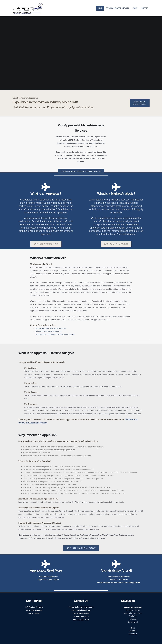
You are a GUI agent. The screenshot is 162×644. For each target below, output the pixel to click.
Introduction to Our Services (140, 103)
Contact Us (133, 634)
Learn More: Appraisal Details (46, 244)
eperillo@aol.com (84, 610)
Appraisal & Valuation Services (117, 8)
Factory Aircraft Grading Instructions (50, 328)
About (135, 8)
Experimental (133, 622)
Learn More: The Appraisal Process (81, 548)
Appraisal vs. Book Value (48, 580)
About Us (133, 631)
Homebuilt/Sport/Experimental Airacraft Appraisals (119, 583)
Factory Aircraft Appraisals (119, 577)
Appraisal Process (133, 610)
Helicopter (133, 619)
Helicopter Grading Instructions (48, 331)
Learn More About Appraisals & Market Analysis (81, 171)
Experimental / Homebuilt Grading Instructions (55, 334)
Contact (145, 8)
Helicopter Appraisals (119, 580)
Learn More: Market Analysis (116, 244)
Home (100, 8)
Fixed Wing (133, 616)
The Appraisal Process (48, 577)
